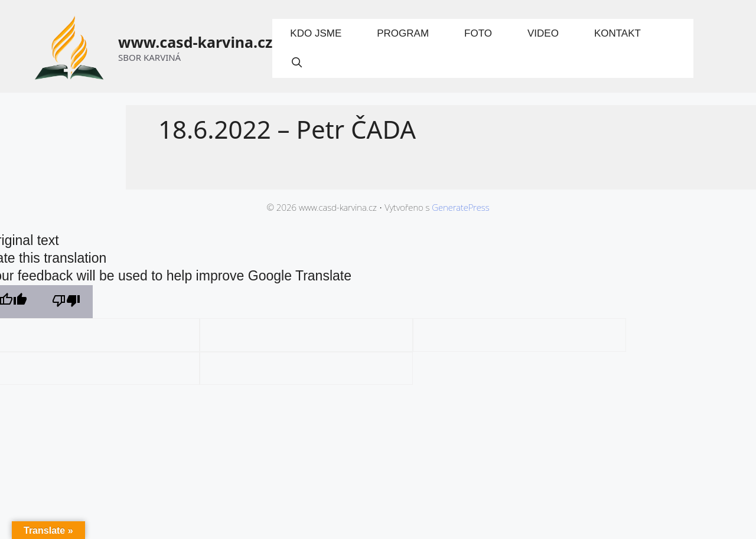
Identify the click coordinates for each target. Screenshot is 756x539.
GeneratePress (460, 207)
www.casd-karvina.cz (195, 42)
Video (543, 33)
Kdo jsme (316, 33)
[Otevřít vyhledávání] (296, 63)
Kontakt (617, 33)
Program (403, 33)
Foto (478, 33)
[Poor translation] (66, 302)
